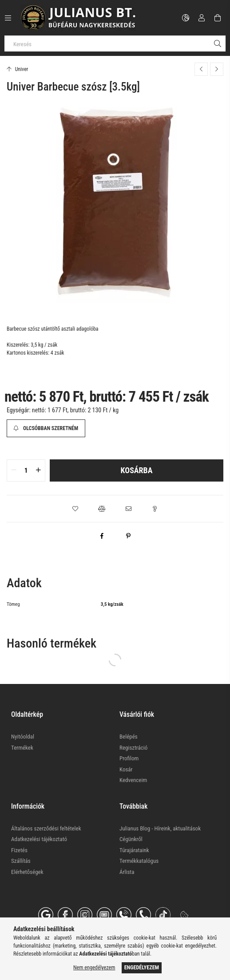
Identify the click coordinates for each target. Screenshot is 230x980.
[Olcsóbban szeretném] (46, 428)
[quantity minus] (14, 470)
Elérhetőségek (27, 872)
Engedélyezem (142, 968)
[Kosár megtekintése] (218, 18)
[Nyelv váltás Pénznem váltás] (186, 18)
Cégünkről (131, 839)
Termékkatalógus (139, 861)
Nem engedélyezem (94, 968)
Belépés (129, 737)
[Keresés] (115, 43)
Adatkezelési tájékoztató (39, 839)
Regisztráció (133, 748)
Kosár (126, 769)
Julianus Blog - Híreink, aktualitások (160, 828)
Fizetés (19, 850)
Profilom (129, 758)
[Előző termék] (201, 69)
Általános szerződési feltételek (46, 828)
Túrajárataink (134, 850)
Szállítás (21, 861)
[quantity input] (26, 470)
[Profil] (202, 18)
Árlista (127, 872)
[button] (75, 509)
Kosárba (137, 470)
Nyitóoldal (23, 737)
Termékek (22, 748)
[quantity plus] (38, 470)
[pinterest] (128, 536)
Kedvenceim (133, 780)
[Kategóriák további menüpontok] (8, 18)
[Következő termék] (217, 69)
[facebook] (102, 536)
